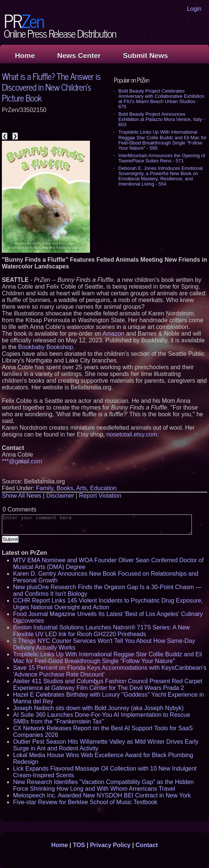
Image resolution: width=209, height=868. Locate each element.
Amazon (113, 334)
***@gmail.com (22, 461)
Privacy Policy (110, 845)
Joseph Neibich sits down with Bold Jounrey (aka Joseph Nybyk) (98, 708)
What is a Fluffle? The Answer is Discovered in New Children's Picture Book (51, 87)
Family (45, 488)
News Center (79, 55)
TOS (79, 845)
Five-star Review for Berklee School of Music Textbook (85, 802)
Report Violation (100, 496)
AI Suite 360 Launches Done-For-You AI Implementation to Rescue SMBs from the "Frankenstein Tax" (102, 718)
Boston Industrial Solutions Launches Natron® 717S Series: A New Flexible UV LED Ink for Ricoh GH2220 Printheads (101, 631)
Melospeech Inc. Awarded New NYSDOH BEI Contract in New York (102, 795)
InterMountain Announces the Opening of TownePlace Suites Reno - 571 (162, 158)
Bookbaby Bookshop (46, 347)
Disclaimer (60, 496)
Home (25, 55)
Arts (81, 488)
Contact (147, 845)
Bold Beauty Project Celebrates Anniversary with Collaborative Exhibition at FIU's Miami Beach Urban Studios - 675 (161, 99)
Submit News (146, 55)
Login (194, 9)
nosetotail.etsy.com (132, 434)
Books (65, 488)
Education (103, 488)
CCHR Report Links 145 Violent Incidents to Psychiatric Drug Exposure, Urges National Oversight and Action (108, 604)
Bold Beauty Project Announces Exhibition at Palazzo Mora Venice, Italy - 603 (162, 119)
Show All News (22, 496)
